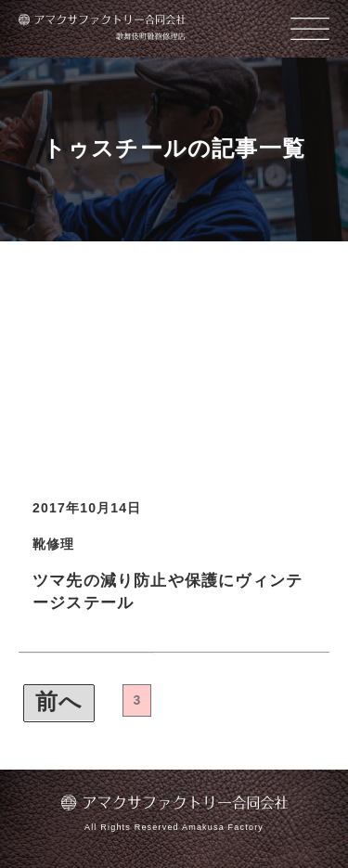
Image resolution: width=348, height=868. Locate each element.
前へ (59, 701)
